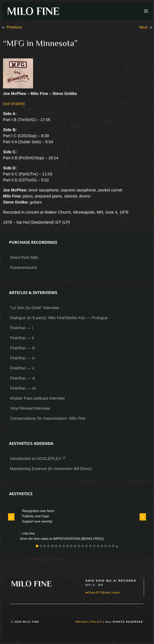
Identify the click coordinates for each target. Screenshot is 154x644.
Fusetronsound (23, 267)
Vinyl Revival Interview (30, 408)
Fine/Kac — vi (22, 378)
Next (143, 27)
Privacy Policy (89, 622)
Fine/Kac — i (21, 328)
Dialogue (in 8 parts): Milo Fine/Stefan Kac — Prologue (59, 318)
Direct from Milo (24, 257)
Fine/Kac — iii (22, 348)
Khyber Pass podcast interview (37, 398)
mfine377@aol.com (103, 593)
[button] (37, 546)
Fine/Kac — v (22, 368)
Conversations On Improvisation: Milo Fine (48, 418)
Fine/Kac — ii (22, 338)
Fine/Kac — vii (23, 388)
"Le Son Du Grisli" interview (34, 308)
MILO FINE (33, 11)
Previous (14, 27)
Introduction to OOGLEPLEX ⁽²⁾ (38, 459)
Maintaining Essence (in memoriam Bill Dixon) (51, 469)
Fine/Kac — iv (22, 358)
